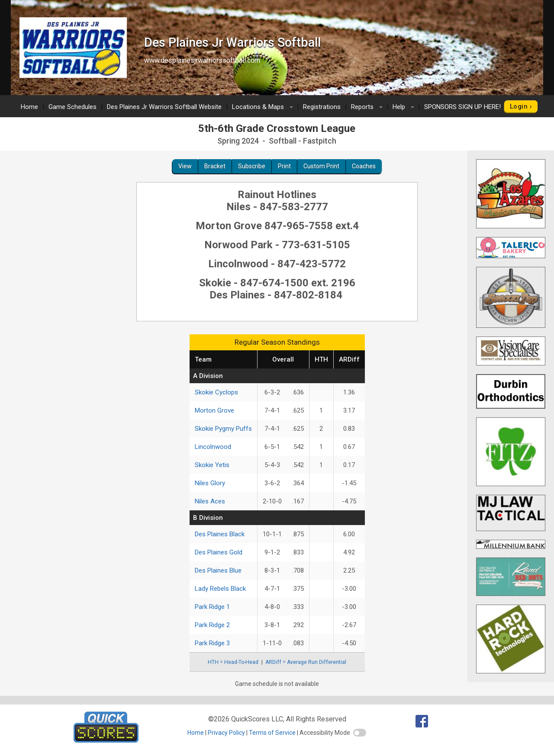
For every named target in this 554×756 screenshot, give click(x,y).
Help (405, 107)
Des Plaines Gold (219, 552)
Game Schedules (72, 107)
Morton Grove (214, 410)
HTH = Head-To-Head (233, 662)
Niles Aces (210, 501)
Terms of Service (272, 733)
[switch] (360, 733)
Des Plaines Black (220, 534)
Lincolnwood (213, 447)
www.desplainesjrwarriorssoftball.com (202, 60)
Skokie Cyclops (216, 392)
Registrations (322, 107)
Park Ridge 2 (212, 625)
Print (284, 166)
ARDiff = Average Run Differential (306, 662)
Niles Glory (210, 483)
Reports (368, 107)
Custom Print (321, 166)
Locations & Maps (264, 107)
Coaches (364, 166)
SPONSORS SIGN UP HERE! (462, 107)
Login (519, 106)
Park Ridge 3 (212, 643)
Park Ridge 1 (212, 607)
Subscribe (252, 166)
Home (29, 107)
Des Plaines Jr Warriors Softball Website (164, 107)
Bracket (215, 166)
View (185, 166)
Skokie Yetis (212, 465)
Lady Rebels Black (220, 589)
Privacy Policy (226, 733)
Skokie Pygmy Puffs (223, 429)
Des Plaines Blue (218, 570)
